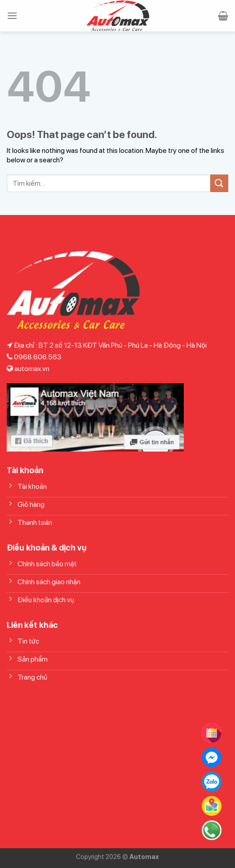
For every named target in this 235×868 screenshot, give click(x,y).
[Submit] (219, 183)
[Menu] (12, 16)
